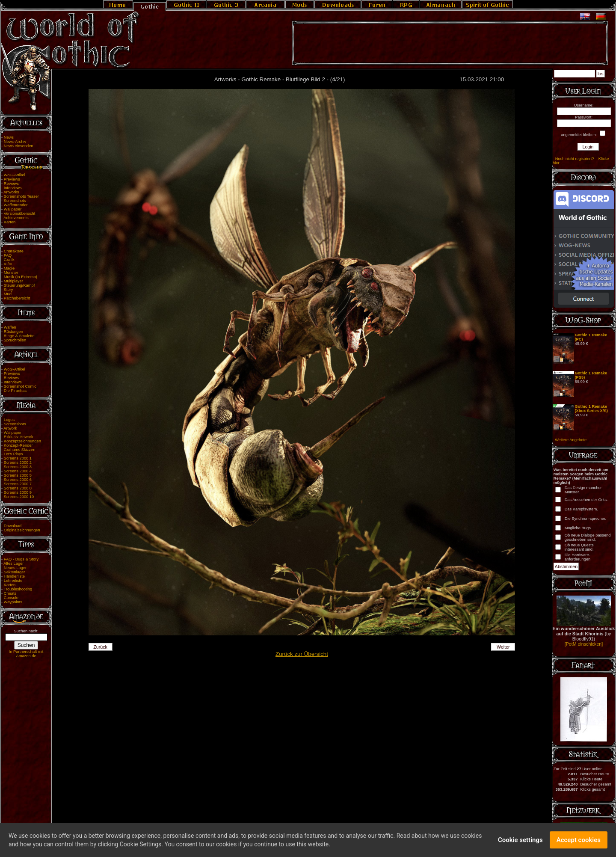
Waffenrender (16, 205)
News (9, 137)
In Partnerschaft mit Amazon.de (26, 654)
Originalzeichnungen (22, 530)
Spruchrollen (15, 340)
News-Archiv (15, 142)
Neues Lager (15, 568)
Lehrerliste (13, 581)
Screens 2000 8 (18, 488)
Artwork (10, 428)
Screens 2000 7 (18, 484)
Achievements (16, 218)
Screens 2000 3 (18, 467)
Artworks (11, 192)
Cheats (10, 593)
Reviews (11, 184)
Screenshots (15, 201)
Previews (12, 179)
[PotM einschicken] (584, 644)
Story (9, 290)
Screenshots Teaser (21, 196)
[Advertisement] (450, 43)
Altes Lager (13, 563)
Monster (11, 273)
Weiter (503, 647)
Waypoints (13, 602)
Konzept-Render (18, 445)
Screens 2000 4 (18, 471)
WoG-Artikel (15, 175)
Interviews (13, 188)
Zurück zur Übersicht (302, 654)
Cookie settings (520, 842)
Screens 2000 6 (18, 480)
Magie (9, 268)
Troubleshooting (18, 589)
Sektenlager (15, 572)
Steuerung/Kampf (19, 285)
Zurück (100, 647)
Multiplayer (13, 281)
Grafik (9, 260)
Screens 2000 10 (19, 497)
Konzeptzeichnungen (22, 441)
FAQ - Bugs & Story (21, 559)
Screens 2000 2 (18, 463)
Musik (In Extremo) (21, 277)
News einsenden (19, 146)
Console (11, 598)
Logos (9, 420)
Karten (10, 222)
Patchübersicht (17, 298)
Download (13, 526)
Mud (8, 294)
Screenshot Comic (20, 386)
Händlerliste (14, 576)
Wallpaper (13, 209)
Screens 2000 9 (18, 492)
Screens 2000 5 (18, 475)
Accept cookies (579, 842)
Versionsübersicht (20, 214)
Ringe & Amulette (19, 336)
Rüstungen (13, 332)
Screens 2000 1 (18, 458)
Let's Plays (13, 454)
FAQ (8, 255)
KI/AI (8, 264)
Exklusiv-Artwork (19, 437)
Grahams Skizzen (20, 450)
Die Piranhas (15, 391)
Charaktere (14, 251)
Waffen (10, 327)
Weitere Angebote (571, 440)
